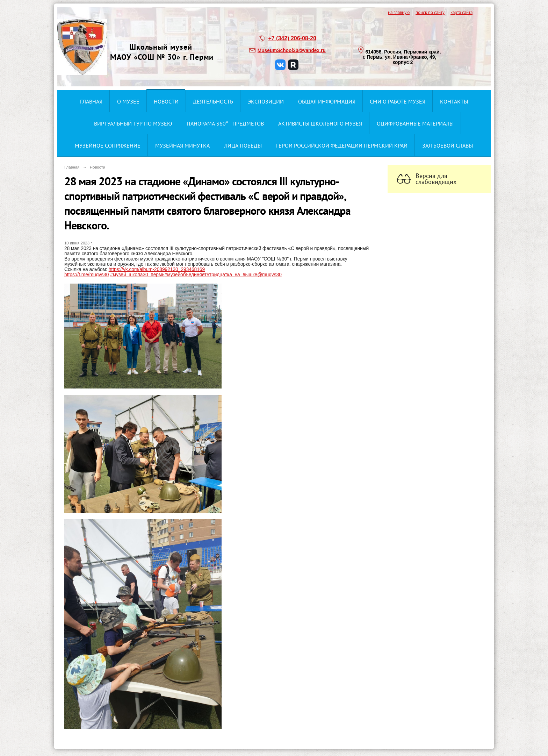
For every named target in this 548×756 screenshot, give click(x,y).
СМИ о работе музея (398, 101)
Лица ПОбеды (243, 145)
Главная (91, 101)
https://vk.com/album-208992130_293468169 (157, 269)
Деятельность (213, 101)
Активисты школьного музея (320, 123)
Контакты (454, 101)
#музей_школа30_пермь (137, 275)
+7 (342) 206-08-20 (292, 38)
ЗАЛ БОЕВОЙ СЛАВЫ (448, 145)
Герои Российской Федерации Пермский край (342, 145)
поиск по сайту (430, 12)
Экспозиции (266, 101)
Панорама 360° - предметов (225, 123)
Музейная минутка (182, 145)
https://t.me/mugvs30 (86, 275)
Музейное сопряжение (108, 145)
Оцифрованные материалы (415, 123)
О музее (128, 101)
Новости (166, 101)
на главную (399, 12)
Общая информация (327, 101)
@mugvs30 (269, 275)
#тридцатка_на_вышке (232, 275)
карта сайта (462, 12)
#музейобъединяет (186, 275)
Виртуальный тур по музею (133, 123)
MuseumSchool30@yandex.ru (292, 51)
